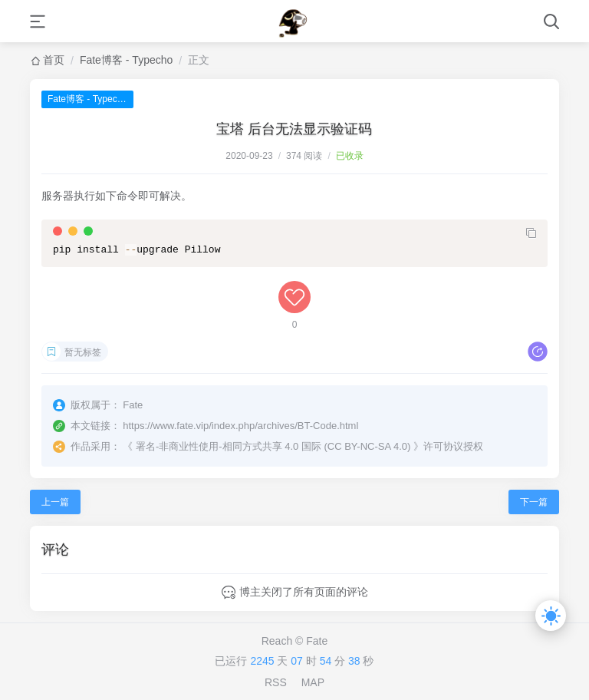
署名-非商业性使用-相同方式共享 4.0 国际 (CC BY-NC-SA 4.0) (273, 446)
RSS (276, 682)
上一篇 (55, 502)
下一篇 (534, 502)
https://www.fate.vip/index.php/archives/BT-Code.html (240, 426)
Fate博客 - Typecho (126, 60)
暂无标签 (83, 352)
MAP (313, 682)
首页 (54, 60)
